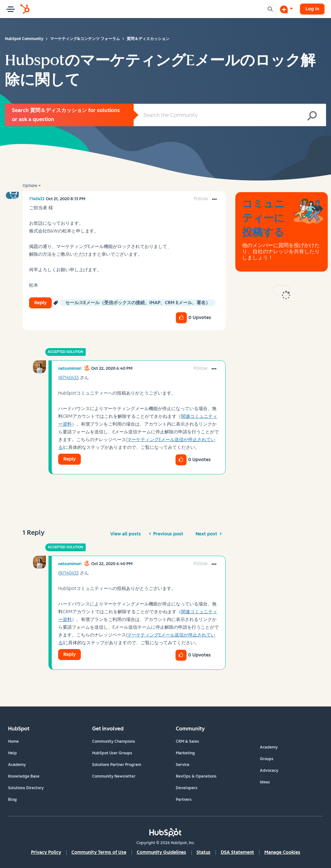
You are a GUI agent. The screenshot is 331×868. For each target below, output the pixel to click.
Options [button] (30, 186)
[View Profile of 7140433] (37, 199)
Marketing (185, 753)
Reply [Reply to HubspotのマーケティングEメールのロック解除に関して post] (40, 303)
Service (183, 765)
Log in (312, 9)
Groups (267, 759)
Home (13, 741)
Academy (17, 765)
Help (12, 753)
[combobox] (230, 115)
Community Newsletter (114, 776)
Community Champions (114, 741)
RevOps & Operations (196, 776)
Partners (184, 800)
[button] (214, 200)
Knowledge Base (24, 776)
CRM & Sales (187, 741)
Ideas (265, 782)
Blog (12, 800)
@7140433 (68, 378)
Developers (187, 788)
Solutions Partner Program (117, 765)
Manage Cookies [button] (282, 852)
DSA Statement (237, 852)
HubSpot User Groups (112, 753)
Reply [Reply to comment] (69, 459)
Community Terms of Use (99, 852)
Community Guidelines (161, 852)
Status (203, 852)
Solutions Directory (26, 788)
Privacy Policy (46, 852)
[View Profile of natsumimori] (70, 368)
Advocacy (269, 770)
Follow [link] (201, 199)
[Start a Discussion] (286, 9)
